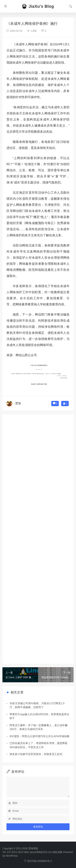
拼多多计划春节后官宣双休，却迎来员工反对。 (37, 754)
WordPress (12, 856)
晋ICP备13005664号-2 (38, 861)
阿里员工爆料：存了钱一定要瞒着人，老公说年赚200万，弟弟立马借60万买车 (39, 727)
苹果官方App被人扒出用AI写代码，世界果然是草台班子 (39, 716)
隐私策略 (58, 852)
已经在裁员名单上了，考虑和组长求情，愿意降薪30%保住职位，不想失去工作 (39, 745)
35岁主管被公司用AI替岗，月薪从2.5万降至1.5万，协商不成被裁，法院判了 (37, 705)
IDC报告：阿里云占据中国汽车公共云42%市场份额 (39, 736)
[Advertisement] (38, 537)
